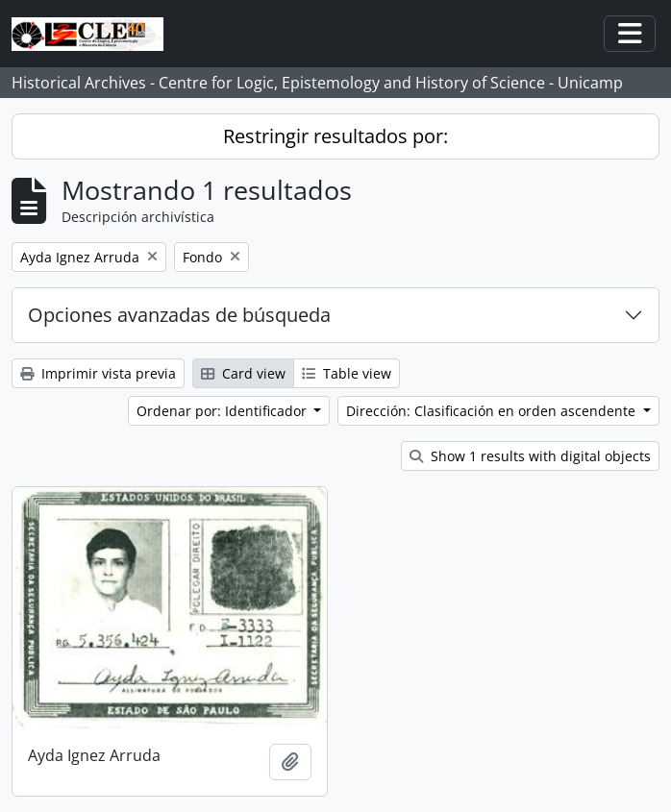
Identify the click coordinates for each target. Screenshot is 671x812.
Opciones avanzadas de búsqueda (179, 315)
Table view (347, 373)
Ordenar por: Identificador (224, 411)
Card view (243, 373)
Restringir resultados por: (335, 136)
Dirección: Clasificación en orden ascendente (493, 411)
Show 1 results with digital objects (530, 456)
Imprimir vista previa (98, 373)
